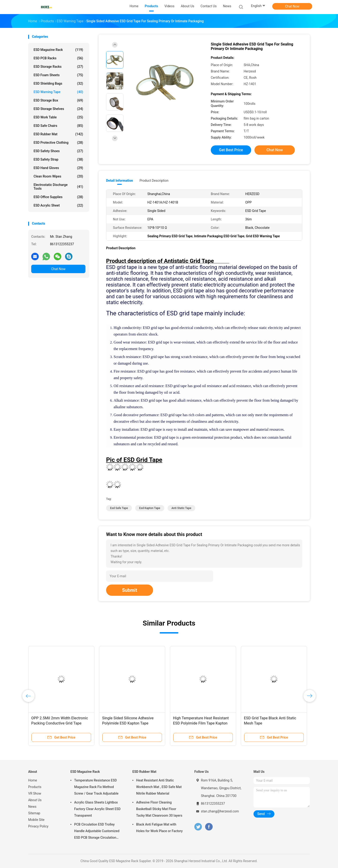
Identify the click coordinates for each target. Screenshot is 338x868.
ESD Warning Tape (58, 92)
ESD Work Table (58, 117)
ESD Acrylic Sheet (58, 205)
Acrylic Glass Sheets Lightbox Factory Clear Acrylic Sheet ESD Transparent (97, 809)
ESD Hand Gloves (58, 168)
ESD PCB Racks (58, 58)
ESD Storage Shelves (58, 109)
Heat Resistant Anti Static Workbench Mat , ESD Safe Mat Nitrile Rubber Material (159, 787)
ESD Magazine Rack (58, 50)
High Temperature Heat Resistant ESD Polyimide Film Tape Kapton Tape (201, 723)
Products (35, 787)
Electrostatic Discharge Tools (58, 187)
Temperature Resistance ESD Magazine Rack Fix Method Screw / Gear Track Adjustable (96, 787)
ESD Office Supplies (58, 197)
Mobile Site (36, 820)
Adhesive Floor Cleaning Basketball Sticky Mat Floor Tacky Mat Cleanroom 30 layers (159, 809)
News (32, 807)
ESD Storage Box (58, 100)
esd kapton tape (150, 508)
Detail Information (119, 181)
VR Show (35, 793)
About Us (35, 800)
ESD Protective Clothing (58, 143)
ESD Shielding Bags (58, 83)
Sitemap (34, 813)
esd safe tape (119, 508)
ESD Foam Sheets (58, 75)
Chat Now (292, 6)
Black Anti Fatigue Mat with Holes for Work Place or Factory (159, 828)
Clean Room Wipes (58, 176)
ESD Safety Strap (58, 159)
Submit (130, 590)
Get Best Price (231, 150)
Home (33, 780)
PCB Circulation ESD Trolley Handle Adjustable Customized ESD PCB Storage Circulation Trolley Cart (97, 832)
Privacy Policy (38, 826)
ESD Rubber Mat (58, 134)
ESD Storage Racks (58, 67)
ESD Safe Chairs (58, 126)
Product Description (154, 181)
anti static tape (182, 508)
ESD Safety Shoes (58, 151)
